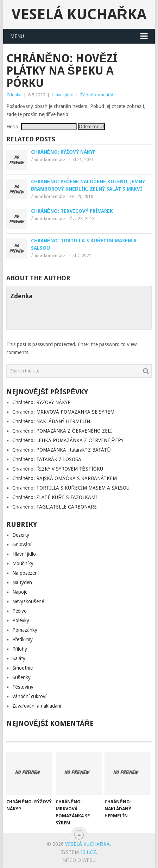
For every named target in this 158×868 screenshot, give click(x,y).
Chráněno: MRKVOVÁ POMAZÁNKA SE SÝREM (64, 412)
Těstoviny (23, 687)
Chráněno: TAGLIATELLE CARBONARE (55, 507)
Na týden (22, 582)
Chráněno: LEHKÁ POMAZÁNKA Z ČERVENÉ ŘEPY (68, 440)
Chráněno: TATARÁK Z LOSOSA (47, 459)
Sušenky (21, 677)
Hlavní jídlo (63, 95)
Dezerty (21, 535)
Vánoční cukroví (29, 696)
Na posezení (26, 573)
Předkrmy (23, 639)
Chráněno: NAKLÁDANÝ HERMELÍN (51, 421)
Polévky (21, 620)
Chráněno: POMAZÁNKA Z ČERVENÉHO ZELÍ (62, 431)
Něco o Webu (79, 860)
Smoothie (23, 668)
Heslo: (42, 127)
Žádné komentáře (98, 95)
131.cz (88, 852)
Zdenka (14, 95)
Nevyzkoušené (28, 601)
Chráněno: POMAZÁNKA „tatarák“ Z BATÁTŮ (62, 450)
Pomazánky (25, 630)
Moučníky (23, 563)
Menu (17, 36)
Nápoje (20, 592)
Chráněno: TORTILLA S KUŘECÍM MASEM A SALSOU (71, 488)
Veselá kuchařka (79, 14)
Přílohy (20, 649)
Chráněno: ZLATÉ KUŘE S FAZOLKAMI (55, 497)
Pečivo (20, 611)
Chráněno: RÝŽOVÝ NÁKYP (42, 402)
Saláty (19, 658)
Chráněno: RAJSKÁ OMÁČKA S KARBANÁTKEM (65, 478)
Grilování (22, 544)
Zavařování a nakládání (37, 706)
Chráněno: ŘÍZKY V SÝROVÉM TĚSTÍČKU (58, 469)
